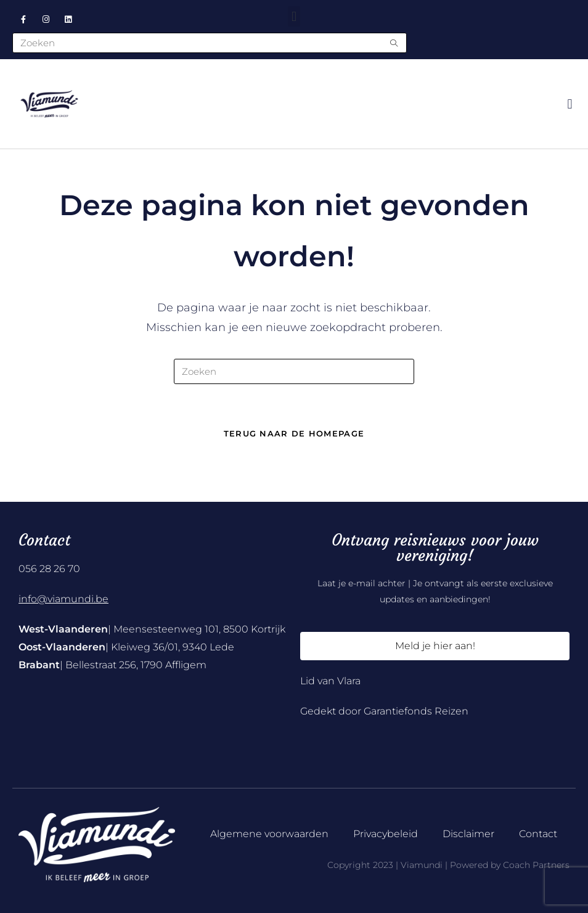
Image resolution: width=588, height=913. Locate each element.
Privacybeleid (386, 834)
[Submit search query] (394, 43)
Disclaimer (468, 834)
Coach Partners (536, 865)
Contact (538, 834)
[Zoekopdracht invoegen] (294, 371)
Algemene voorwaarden (269, 834)
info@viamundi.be (63, 599)
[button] (294, 16)
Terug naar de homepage (294, 433)
